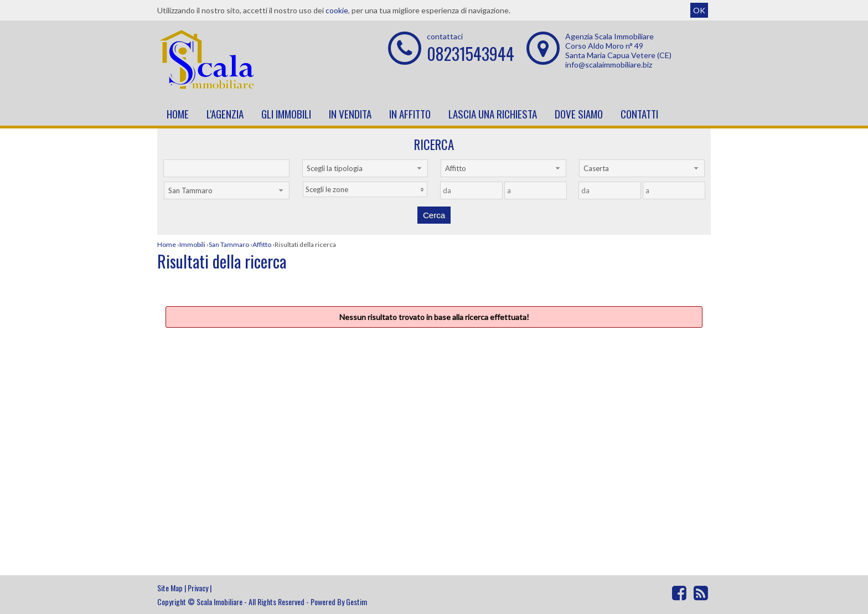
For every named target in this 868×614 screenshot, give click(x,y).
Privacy (198, 588)
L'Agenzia (225, 113)
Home (178, 113)
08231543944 (471, 53)
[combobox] (365, 168)
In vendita (350, 113)
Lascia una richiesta (493, 113)
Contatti (639, 113)
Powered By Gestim (339, 602)
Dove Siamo (579, 113)
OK (699, 10)
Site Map (170, 588)
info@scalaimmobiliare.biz (609, 65)
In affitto (410, 113)
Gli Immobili (286, 113)
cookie (337, 10)
